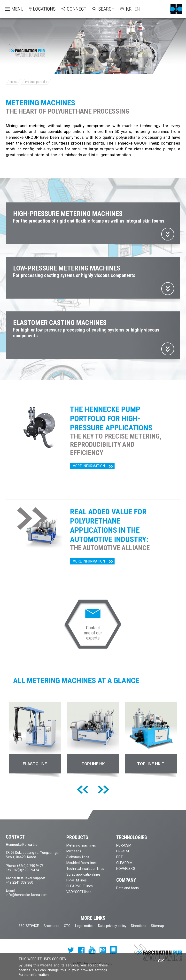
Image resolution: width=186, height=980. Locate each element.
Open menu (10, 9)
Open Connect (69, 9)
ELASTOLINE (35, 764)
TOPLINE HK (93, 764)
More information (89, 466)
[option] (35, 740)
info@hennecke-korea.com (27, 895)
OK (161, 961)
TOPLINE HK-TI (151, 764)
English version (136, 9)
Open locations (38, 9)
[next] (103, 790)
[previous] (83, 790)
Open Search (99, 9)
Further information (34, 975)
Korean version (130, 9)
